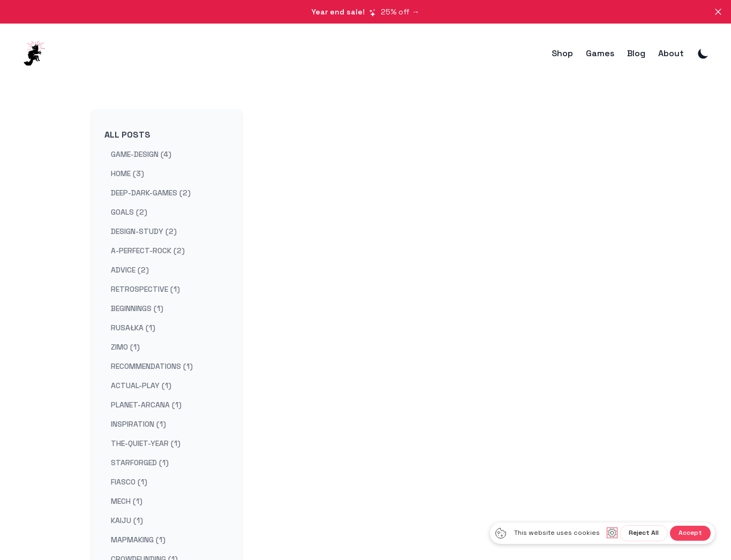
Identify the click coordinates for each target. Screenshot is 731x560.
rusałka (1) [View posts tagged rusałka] (133, 328)
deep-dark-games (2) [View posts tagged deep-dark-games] (151, 193)
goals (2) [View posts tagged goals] (129, 212)
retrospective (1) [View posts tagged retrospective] (145, 289)
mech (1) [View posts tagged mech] (127, 501)
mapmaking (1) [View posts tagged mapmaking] (138, 540)
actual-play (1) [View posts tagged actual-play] (141, 385)
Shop (562, 54)
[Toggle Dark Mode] (703, 54)
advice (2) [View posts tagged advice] (130, 270)
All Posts (127, 135)
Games (600, 54)
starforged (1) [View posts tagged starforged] (140, 463)
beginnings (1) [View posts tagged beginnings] (137, 308)
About (671, 54)
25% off (365, 12)
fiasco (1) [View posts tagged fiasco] (129, 482)
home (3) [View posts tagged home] (127, 173)
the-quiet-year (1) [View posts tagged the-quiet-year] (146, 443)
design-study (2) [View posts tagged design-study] (144, 231)
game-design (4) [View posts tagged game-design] (141, 154)
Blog (636, 54)
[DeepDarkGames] (37, 54)
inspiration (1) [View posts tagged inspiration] (138, 424)
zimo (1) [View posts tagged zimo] (125, 347)
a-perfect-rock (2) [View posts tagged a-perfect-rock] (148, 251)
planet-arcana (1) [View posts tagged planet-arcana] (146, 405)
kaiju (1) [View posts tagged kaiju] (127, 520)
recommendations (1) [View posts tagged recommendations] (152, 366)
